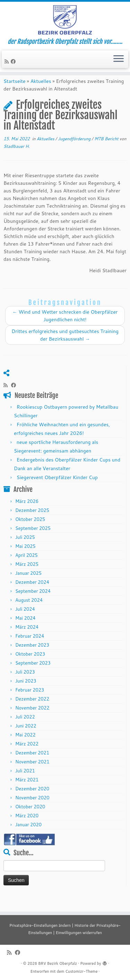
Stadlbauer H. (17, 158)
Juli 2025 (25, 549)
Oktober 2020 (30, 818)
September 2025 (33, 540)
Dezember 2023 (32, 657)
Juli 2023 (25, 684)
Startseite (15, 93)
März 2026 (27, 513)
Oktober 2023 (30, 666)
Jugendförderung (75, 150)
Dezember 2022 (32, 711)
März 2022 (27, 755)
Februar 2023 (30, 702)
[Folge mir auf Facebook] (14, 67)
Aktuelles (41, 93)
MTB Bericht (107, 150)
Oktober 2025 (30, 531)
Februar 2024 (30, 648)
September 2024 (33, 603)
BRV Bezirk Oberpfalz (58, 963)
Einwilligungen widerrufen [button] (79, 933)
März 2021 (27, 791)
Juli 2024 (25, 621)
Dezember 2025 (32, 522)
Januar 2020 (28, 836)
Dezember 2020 (32, 800)
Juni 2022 (26, 738)
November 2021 (32, 773)
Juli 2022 (25, 729)
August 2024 (29, 612)
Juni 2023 (26, 693)
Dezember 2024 (32, 594)
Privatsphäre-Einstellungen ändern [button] (40, 925)
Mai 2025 (25, 558)
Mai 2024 (25, 630)
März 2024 (27, 639)
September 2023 (33, 675)
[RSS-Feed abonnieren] (8, 67)
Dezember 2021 (32, 764)
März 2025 (27, 576)
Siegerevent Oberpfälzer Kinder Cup (57, 489)
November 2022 (32, 720)
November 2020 (32, 809)
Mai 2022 (25, 746)
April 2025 (27, 567)
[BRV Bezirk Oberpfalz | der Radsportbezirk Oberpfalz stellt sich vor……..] (65, 22)
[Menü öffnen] (119, 65)
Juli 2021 (25, 782)
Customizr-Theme (81, 971)
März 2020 (27, 827)
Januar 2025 (28, 585)
